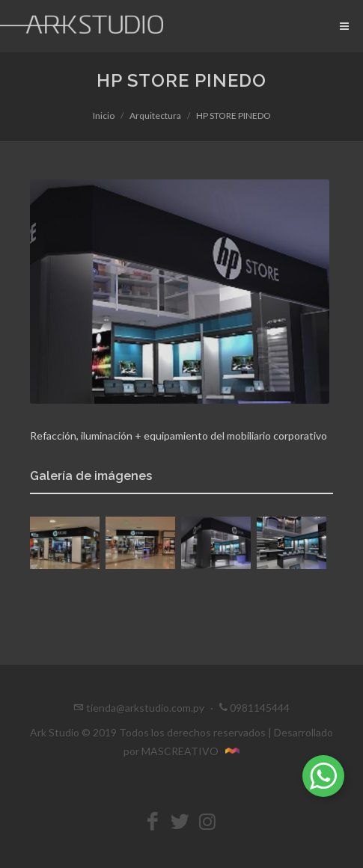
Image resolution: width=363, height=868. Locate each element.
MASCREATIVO (190, 751)
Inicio (104, 116)
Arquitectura (155, 116)
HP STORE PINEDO (234, 116)
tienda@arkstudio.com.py (145, 708)
